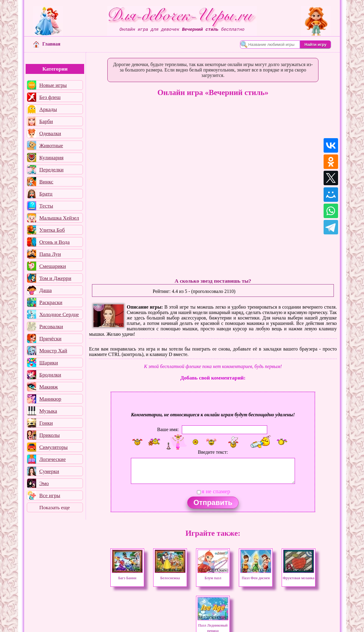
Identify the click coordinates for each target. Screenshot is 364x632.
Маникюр (50, 399)
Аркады (48, 109)
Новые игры (53, 85)
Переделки (51, 170)
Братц (46, 194)
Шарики (49, 363)
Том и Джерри (55, 278)
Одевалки (50, 133)
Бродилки (50, 375)
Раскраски (51, 302)
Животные (51, 145)
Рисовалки (51, 326)
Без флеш (50, 97)
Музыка (48, 411)
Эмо (44, 483)
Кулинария (51, 157)
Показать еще (54, 507)
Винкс (46, 182)
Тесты (46, 206)
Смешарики (52, 266)
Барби (46, 121)
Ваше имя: (168, 429)
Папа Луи (50, 254)
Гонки (46, 423)
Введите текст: (213, 452)
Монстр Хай (53, 351)
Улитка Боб (52, 230)
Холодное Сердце (59, 314)
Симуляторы (53, 447)
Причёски (50, 338)
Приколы (49, 435)
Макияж (49, 387)
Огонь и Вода (54, 242)
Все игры (50, 495)
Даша (45, 290)
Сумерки (49, 471)
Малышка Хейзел (59, 218)
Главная (47, 44)
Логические (52, 459)
